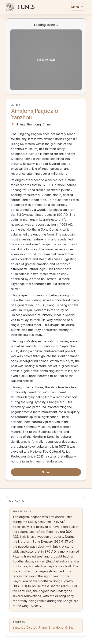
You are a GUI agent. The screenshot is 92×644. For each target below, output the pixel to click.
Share (46, 472)
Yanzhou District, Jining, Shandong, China (43, 627)
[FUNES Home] (20, 7)
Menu (77, 7)
